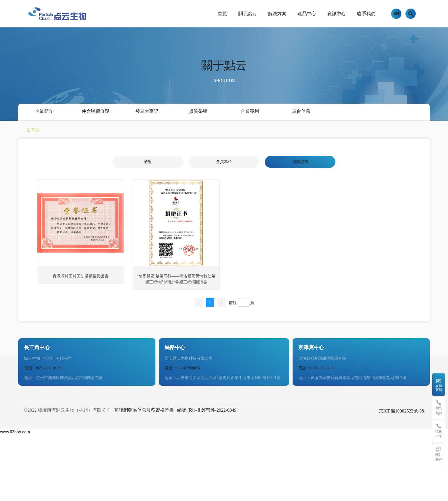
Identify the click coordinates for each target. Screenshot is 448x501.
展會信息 (301, 111)
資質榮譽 (198, 111)
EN (396, 13)
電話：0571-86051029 (43, 368)
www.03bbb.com (15, 432)
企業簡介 (44, 111)
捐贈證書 (300, 162)
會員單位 (224, 162)
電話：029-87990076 (182, 368)
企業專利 (250, 111)
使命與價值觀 (95, 111)
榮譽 (148, 162)
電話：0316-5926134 (316, 368)
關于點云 (224, 66)
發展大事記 (147, 111)
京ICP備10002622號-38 (401, 411)
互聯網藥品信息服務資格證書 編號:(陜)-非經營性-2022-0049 (175, 410)
